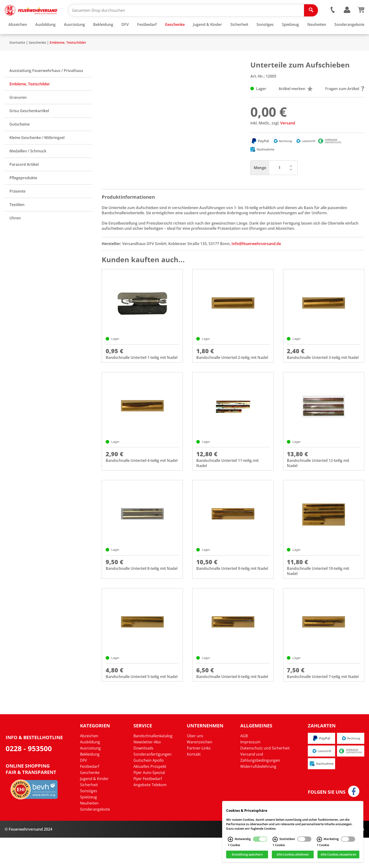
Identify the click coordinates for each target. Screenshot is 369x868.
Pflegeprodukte (23, 192)
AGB (244, 766)
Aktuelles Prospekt (150, 797)
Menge (260, 182)
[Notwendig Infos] (230, 839)
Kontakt (194, 785)
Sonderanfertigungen (152, 785)
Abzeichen (89, 766)
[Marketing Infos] (319, 839)
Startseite (17, 56)
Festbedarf (90, 797)
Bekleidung (90, 785)
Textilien (17, 218)
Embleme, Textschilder (68, 56)
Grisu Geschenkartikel (29, 125)
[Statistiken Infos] (275, 839)
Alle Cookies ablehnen (293, 855)
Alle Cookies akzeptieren (339, 855)
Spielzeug (88, 827)
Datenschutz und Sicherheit (265, 778)
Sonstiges (89, 821)
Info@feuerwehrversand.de (256, 258)
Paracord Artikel (24, 178)
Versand (288, 137)
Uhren (15, 232)
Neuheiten (89, 833)
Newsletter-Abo (147, 772)
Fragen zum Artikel (345, 103)
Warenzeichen (200, 772)
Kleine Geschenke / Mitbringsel (37, 151)
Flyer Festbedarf (148, 809)
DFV (84, 791)
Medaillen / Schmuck (28, 165)
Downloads (143, 778)
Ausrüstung (90, 778)
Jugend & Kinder (94, 809)
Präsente (17, 205)
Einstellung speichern (247, 855)
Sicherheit (89, 815)
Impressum (250, 772)
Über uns (195, 766)
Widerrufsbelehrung (258, 797)
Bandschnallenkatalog (153, 766)
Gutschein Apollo (149, 791)
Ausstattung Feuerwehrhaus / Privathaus (46, 84)
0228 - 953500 (29, 779)
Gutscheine (20, 138)
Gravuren (18, 111)
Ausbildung (90, 772)
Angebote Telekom (150, 815)
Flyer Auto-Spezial (149, 803)
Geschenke (37, 56)
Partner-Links (199, 778)
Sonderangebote (95, 840)
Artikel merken (296, 103)
